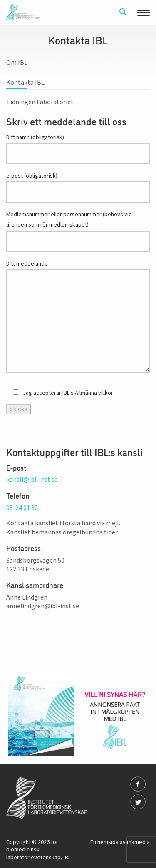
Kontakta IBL (25, 83)
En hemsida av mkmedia (120, 842)
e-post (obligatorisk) (78, 187)
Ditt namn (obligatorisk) (78, 149)
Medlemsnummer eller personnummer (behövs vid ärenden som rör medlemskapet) (78, 231)
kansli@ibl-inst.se (32, 480)
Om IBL (17, 63)
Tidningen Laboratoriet (40, 102)
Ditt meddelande (78, 316)
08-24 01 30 (22, 508)
